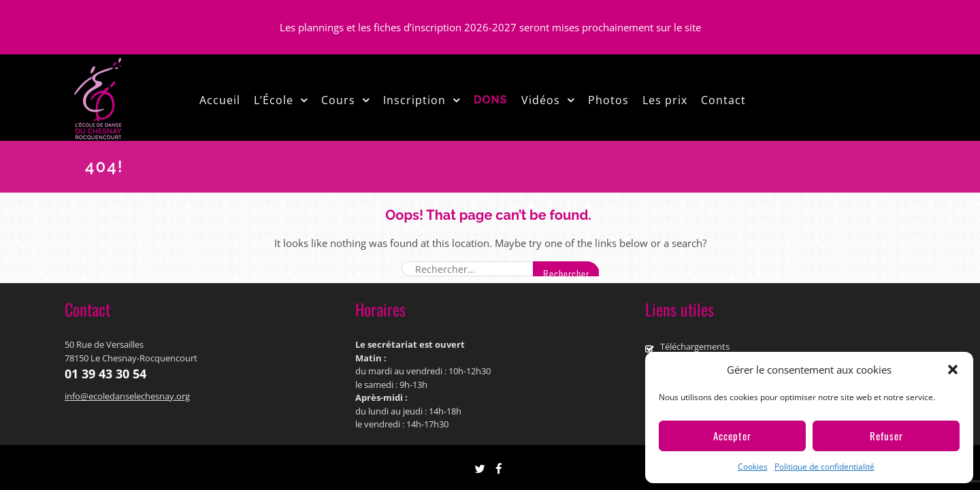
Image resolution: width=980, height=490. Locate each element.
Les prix (665, 100)
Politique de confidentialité (824, 467)
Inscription (414, 100)
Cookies (753, 467)
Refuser (886, 436)
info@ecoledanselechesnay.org (127, 396)
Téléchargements (695, 346)
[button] (953, 370)
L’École (274, 100)
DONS (491, 100)
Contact (723, 100)
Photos (608, 100)
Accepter (732, 436)
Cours (338, 100)
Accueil (220, 100)
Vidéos (541, 100)
